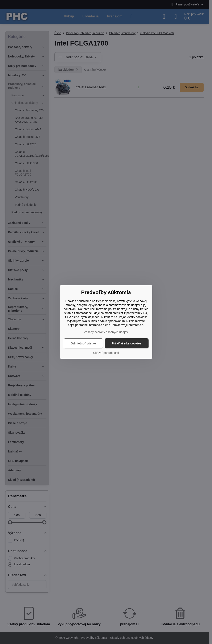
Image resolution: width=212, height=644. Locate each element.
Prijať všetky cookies (127, 343)
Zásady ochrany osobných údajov (106, 332)
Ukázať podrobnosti (106, 353)
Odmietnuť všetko (83, 343)
